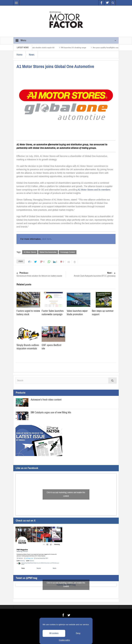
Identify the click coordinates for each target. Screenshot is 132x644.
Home (20, 55)
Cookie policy (64, 640)
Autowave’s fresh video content (46, 400)
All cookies (54, 633)
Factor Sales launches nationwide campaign (53, 313)
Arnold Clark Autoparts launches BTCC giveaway (91, 274)
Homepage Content (68, 252)
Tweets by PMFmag (66, 585)
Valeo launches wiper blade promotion (77, 313)
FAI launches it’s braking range (75, 48)
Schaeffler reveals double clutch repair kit (39, 48)
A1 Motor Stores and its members (94, 190)
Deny (78, 633)
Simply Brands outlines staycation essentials (28, 347)
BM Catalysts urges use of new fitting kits (51, 412)
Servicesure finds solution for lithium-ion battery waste (41, 274)
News (32, 55)
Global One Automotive (48, 252)
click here (46, 239)
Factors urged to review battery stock (28, 313)
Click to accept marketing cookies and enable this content (66, 494)
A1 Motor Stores (30, 252)
